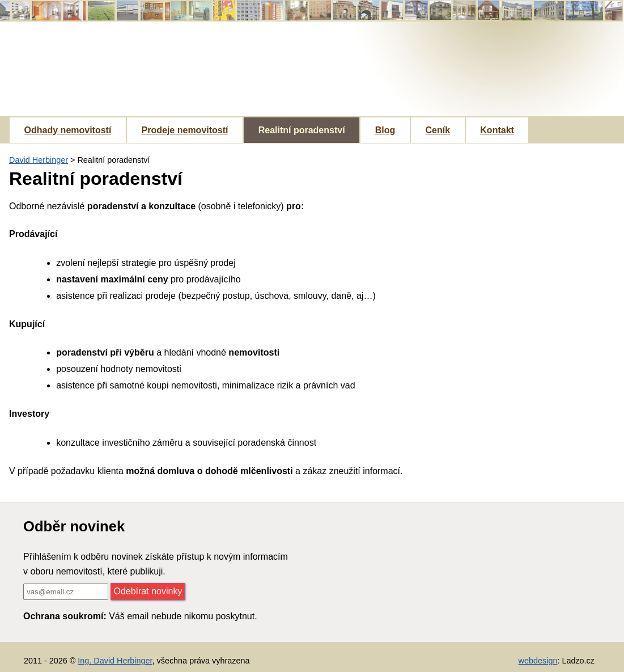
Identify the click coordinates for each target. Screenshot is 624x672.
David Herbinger (39, 160)
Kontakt (497, 130)
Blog (385, 130)
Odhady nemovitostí (68, 130)
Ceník (438, 130)
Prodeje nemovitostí (185, 130)
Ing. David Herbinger (115, 661)
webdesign (538, 661)
